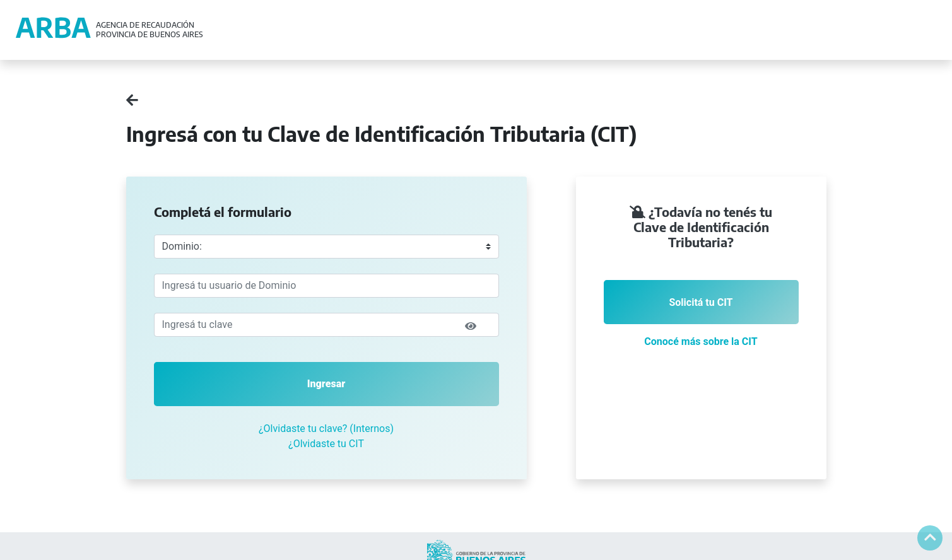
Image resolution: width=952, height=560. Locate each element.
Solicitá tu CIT (701, 302)
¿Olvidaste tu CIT (326, 444)
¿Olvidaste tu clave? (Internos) (326, 429)
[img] (471, 326)
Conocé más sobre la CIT (701, 341)
